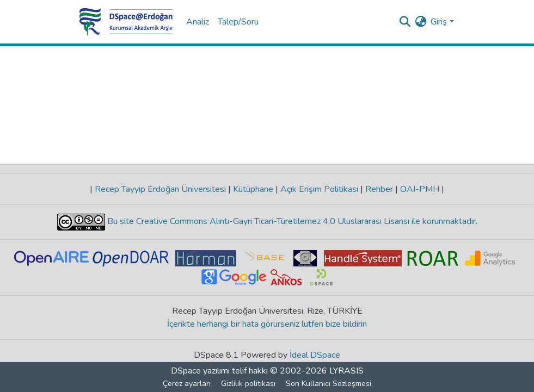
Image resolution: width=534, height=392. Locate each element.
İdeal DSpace (315, 355)
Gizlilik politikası (248, 384)
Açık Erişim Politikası (319, 189)
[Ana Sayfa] (126, 22)
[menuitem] (421, 22)
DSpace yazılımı (200, 371)
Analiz (198, 22)
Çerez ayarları (187, 384)
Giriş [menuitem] (439, 22)
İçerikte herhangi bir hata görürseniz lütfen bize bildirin (267, 324)
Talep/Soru (238, 22)
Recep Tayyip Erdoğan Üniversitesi (160, 189)
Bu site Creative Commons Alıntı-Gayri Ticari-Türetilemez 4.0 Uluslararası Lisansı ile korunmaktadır (290, 221)
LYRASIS (346, 371)
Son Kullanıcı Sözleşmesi (329, 384)
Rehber (379, 189)
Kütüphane (253, 189)
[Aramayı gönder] (405, 22)
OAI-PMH (420, 189)
